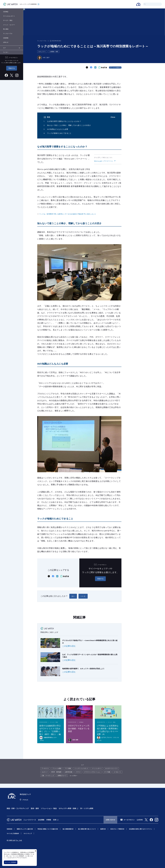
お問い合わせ (110, 820)
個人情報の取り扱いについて (87, 829)
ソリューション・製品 (49, 808)
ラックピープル (8, 33)
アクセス (25, 800)
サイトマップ (28, 833)
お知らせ (6, 42)
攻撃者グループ (62, 776)
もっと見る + (73, 776)
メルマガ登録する (116, 68)
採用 (55, 820)
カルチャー (45, 772)
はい (73, 596)
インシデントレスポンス (81, 768)
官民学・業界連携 (56, 772)
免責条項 (9, 829)
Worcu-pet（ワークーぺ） (104, 161)
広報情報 (6, 38)
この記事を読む (69, 646)
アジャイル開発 (57, 768)
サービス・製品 (8, 20)
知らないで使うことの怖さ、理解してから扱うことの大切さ (69, 125)
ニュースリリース (30, 820)
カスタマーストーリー (111, 768)
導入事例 (6, 29)
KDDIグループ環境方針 (117, 829)
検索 (145, 4)
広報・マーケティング (48, 776)
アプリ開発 (68, 768)
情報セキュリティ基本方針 (25, 829)
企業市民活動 (69, 772)
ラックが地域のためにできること (59, 133)
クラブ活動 (107, 772)
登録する (12, 68)
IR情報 (49, 820)
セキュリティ (42, 52)
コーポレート (117, 772)
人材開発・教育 (54, 52)
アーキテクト (45, 768)
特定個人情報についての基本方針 (48, 829)
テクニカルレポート (9, 16)
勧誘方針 (103, 829)
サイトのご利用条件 (11, 862)
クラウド (78, 772)
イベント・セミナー (9, 25)
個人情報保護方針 (68, 829)
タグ (4, 48)
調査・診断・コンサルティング (18, 808)
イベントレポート (97, 768)
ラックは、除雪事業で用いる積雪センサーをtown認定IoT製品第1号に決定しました (68, 214)
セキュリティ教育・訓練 (67, 808)
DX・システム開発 (87, 808)
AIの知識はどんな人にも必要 (58, 129)
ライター (6, 52)
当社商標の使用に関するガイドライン (141, 829)
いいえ (83, 596)
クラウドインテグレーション (92, 772)
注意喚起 (6, 12)
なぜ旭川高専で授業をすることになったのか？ (64, 121)
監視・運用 (35, 808)
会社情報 (41, 820)
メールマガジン (129, 820)
